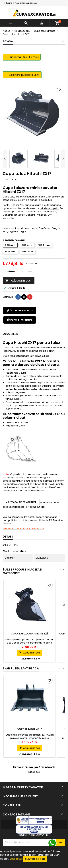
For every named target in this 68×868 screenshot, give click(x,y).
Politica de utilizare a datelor (22, 3)
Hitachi (42, 197)
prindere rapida (49, 208)
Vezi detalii (16, 859)
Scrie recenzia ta (20, 310)
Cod (5, 180)
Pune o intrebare (20, 320)
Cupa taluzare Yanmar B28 (30, 634)
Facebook (34, 772)
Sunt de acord (35, 859)
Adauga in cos (18, 281)
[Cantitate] (23, 272)
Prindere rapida (15, 402)
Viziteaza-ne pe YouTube (21, 502)
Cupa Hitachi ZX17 (30, 729)
